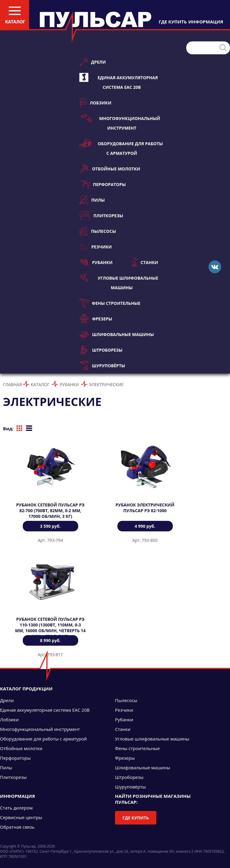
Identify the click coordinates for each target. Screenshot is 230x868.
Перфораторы (103, 184)
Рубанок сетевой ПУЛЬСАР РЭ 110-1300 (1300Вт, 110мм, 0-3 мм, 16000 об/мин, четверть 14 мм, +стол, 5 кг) (50, 628)
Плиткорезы (101, 215)
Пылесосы (98, 231)
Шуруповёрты (102, 365)
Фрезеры (96, 319)
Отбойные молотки (110, 169)
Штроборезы (101, 350)
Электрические (106, 384)
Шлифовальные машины (117, 334)
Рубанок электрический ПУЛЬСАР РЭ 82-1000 (145, 508)
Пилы (92, 200)
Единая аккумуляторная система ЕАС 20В (119, 81)
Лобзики (95, 103)
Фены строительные (110, 303)
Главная (12, 384)
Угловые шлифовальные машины (119, 282)
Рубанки (96, 262)
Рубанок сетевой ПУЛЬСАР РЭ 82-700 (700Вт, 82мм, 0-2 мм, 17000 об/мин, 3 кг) (50, 511)
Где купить (136, 818)
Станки (145, 262)
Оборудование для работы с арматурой (121, 147)
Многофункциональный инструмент (120, 122)
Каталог (40, 384)
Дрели (93, 62)
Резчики (96, 247)
